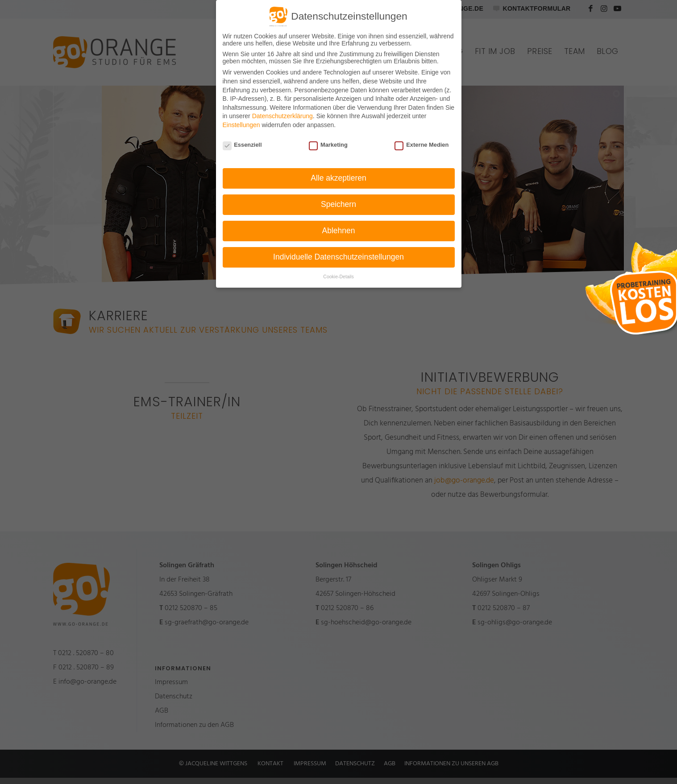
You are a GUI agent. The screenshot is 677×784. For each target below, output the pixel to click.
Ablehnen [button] (339, 231)
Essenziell (242, 145)
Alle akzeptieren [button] (338, 178)
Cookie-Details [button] (338, 276)
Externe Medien (422, 145)
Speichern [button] (338, 204)
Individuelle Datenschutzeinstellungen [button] (338, 257)
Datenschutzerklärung (282, 116)
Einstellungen (241, 125)
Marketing (328, 145)
